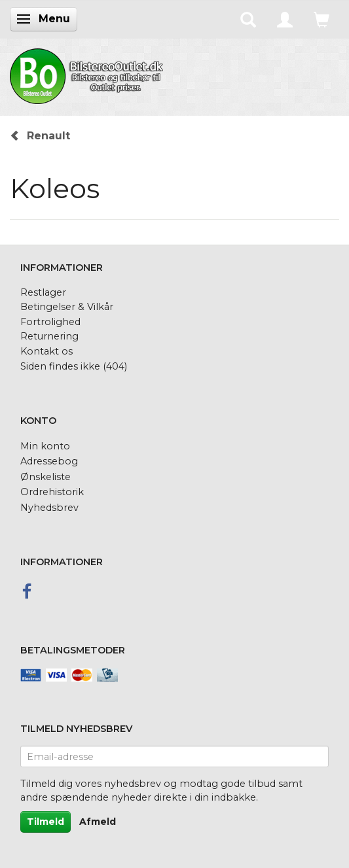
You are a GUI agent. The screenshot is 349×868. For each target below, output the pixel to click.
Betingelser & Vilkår (67, 307)
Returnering (49, 336)
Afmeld (98, 822)
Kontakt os (46, 351)
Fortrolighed (50, 322)
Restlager (43, 292)
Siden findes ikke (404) (74, 366)
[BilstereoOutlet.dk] (88, 74)
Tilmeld (46, 822)
